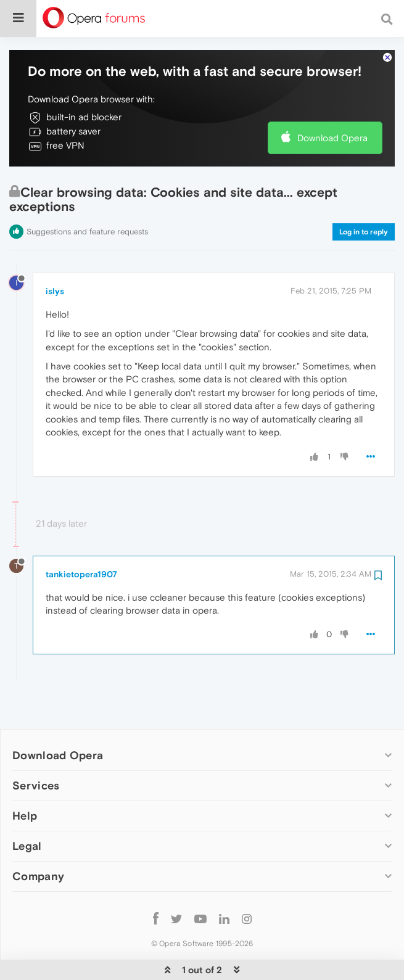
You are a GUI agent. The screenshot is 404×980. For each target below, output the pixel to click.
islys (55, 273)
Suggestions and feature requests (87, 213)
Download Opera (332, 119)
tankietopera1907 (81, 556)
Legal (27, 827)
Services (36, 767)
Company (38, 858)
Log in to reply (364, 213)
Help (25, 797)
